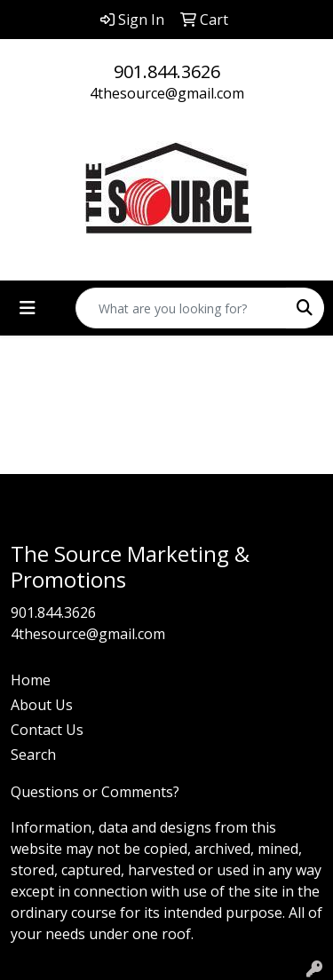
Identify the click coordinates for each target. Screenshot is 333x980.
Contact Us (47, 730)
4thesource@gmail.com (167, 93)
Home (31, 680)
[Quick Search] (181, 308)
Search (33, 755)
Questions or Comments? (95, 792)
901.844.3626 (167, 71)
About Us (42, 705)
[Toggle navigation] (28, 308)
